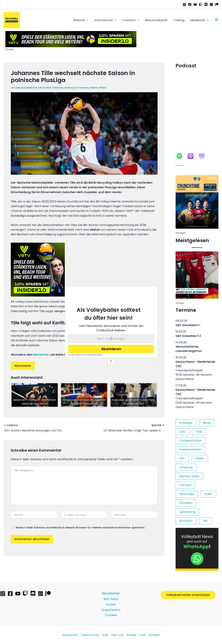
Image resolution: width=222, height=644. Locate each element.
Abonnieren (111, 349)
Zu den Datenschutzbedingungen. (86, 355)
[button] (109, 314)
